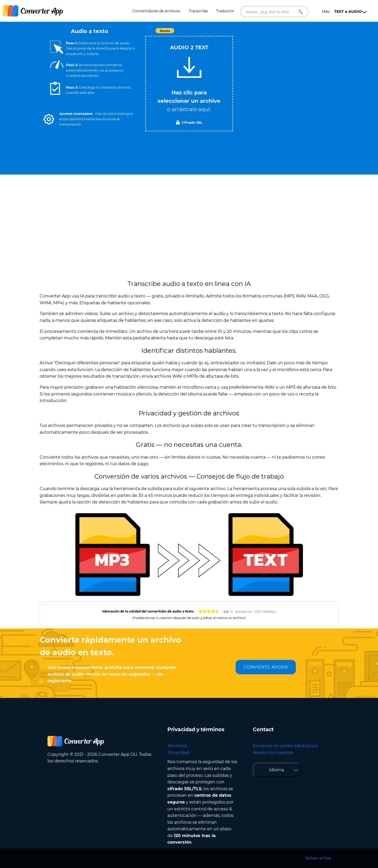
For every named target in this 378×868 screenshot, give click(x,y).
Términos (177, 746)
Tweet (219, 33)
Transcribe (198, 11)
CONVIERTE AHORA (266, 667)
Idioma (276, 770)
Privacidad (178, 753)
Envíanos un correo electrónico (285, 746)
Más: (342, 12)
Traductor (225, 11)
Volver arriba (318, 858)
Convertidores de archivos (156, 11)
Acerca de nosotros (273, 753)
